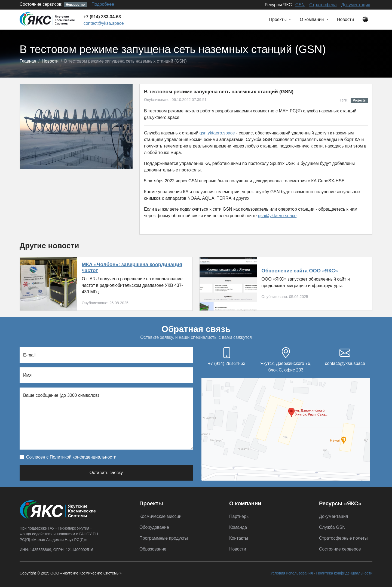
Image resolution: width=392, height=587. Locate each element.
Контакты (239, 538)
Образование (153, 549)
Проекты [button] (279, 19)
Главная (28, 61)
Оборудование (154, 527)
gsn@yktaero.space (277, 216)
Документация (356, 5)
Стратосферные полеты (343, 538)
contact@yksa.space (104, 23)
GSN (300, 5)
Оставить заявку (106, 473)
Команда (238, 527)
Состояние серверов (340, 549)
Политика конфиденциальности (344, 573)
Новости (345, 19)
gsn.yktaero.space (217, 133)
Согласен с (71, 457)
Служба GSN (332, 527)
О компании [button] (312, 19)
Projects (359, 100)
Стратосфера (323, 5)
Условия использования (292, 573)
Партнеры (239, 516)
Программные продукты (164, 538)
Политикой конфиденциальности (83, 457)
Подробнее (103, 4)
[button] (365, 20)
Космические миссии (160, 516)
